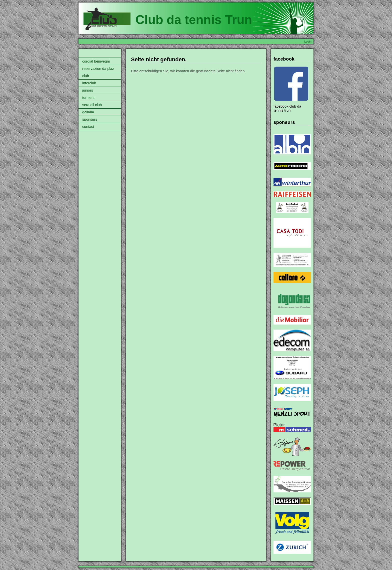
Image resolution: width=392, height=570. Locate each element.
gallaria (88, 112)
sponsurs (90, 119)
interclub (89, 83)
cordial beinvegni (96, 61)
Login (308, 41)
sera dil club (92, 105)
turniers (88, 98)
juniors (88, 90)
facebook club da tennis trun (287, 108)
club (86, 76)
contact (88, 127)
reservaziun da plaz (98, 69)
